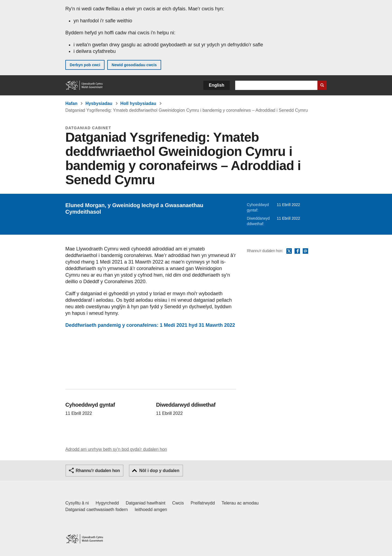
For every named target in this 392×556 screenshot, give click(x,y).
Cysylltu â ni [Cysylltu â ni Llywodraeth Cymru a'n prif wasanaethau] (77, 503)
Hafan (71, 103)
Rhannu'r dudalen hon (98, 471)
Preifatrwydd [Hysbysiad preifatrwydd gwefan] (203, 503)
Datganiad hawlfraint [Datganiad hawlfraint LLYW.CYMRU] (146, 503)
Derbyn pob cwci (85, 65)
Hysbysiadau (99, 103)
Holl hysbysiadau (138, 103)
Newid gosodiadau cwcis (134, 65)
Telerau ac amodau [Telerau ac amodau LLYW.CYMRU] (240, 503)
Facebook (297, 251)
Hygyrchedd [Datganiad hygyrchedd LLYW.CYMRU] (107, 503)
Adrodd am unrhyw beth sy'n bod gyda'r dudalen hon (116, 449)
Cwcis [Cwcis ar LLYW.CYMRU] (178, 503)
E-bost (305, 251)
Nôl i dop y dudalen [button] (159, 471)
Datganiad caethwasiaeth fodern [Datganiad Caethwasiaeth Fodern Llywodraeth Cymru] (97, 510)
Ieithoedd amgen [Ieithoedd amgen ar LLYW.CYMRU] (151, 510)
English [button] (217, 85)
